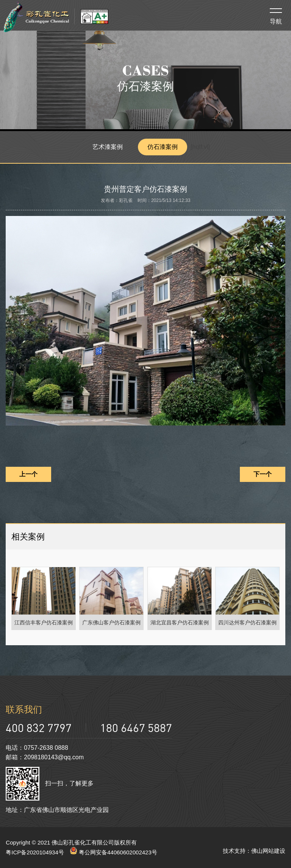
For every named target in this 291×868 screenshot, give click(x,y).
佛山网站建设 (268, 851)
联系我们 (24, 709)
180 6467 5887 (136, 728)
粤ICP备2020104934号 (35, 852)
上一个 (28, 474)
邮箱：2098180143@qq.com (45, 757)
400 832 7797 (39, 728)
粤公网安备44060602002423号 (113, 852)
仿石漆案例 (163, 147)
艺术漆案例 (108, 147)
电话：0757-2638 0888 (37, 748)
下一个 (263, 474)
